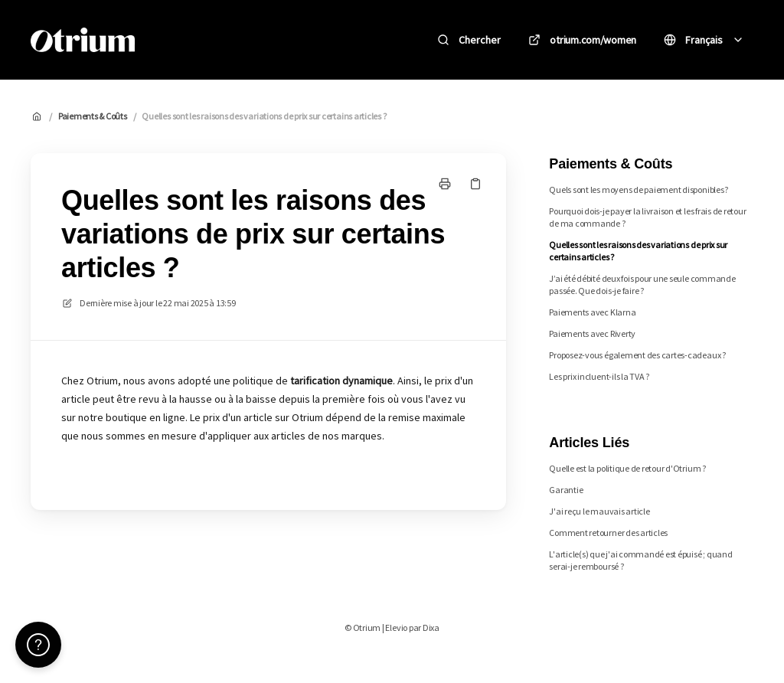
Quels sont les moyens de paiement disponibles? (638, 190)
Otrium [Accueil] (182, 39)
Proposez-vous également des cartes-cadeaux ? (637, 355)
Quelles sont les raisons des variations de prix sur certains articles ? (264, 116)
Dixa (431, 627)
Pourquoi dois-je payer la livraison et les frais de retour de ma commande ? (647, 217)
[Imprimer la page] (445, 184)
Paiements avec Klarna (592, 312)
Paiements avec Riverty (592, 333)
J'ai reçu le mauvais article (599, 511)
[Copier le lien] (475, 184)
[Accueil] (83, 40)
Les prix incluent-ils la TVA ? (599, 376)
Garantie (566, 490)
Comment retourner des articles (608, 533)
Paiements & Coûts (93, 116)
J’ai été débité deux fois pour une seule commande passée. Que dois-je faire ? (642, 284)
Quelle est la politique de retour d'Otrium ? (627, 468)
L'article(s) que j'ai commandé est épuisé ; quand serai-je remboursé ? (640, 560)
